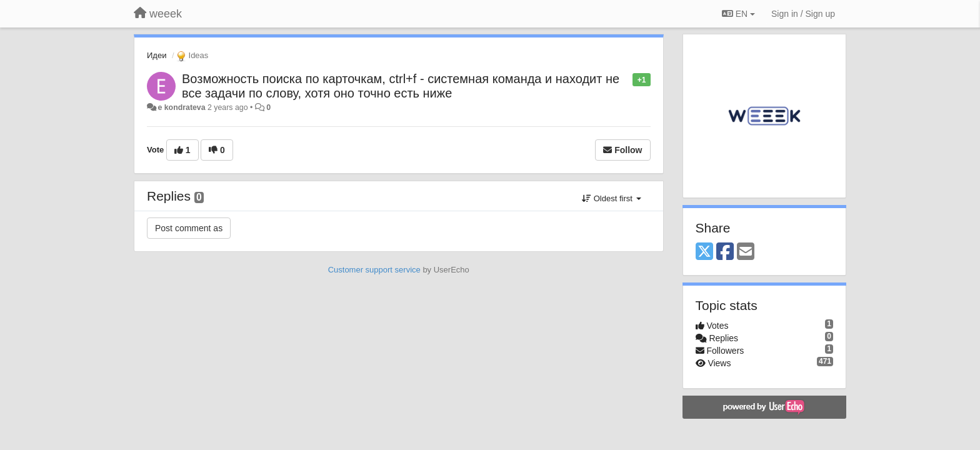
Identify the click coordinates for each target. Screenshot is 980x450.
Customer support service (374, 270)
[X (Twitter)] (704, 252)
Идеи (157, 55)
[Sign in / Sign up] (803, 14)
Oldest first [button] (611, 198)
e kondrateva (181, 107)
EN (738, 14)
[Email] (746, 252)
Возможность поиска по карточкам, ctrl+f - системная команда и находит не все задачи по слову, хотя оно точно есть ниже (401, 86)
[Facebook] (725, 252)
